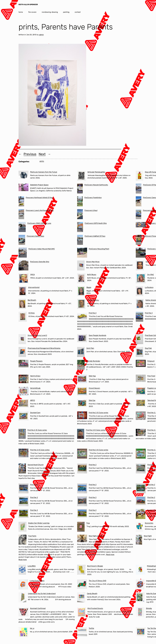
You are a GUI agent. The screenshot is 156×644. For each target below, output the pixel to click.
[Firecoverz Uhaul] (80, 215)
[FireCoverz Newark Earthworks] (80, 189)
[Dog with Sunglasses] (139, 176)
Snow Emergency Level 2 (37, 335)
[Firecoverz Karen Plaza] (22, 240)
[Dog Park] (139, 352)
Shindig (149, 608)
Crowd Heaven (94, 388)
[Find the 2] (82, 316)
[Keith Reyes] (81, 279)
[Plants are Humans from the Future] (24, 176)
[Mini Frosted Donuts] (82, 613)
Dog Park (148, 348)
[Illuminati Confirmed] (24, 612)
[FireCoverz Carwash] (139, 202)
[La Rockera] (139, 292)
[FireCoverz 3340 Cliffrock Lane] (22, 227)
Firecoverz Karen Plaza (35, 236)
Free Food (151, 376)
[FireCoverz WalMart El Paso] (80, 240)
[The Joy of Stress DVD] (82, 585)
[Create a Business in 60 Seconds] (141, 514)
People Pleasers (36, 361)
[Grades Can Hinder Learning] (23, 527)
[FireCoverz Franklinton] (80, 202)
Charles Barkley (93, 300)
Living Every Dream (37, 581)
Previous (30, 154)
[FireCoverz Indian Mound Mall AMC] (23, 253)
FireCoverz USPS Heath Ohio (96, 223)
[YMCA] (24, 279)
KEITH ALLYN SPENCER (28, 4)
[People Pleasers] (24, 364)
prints (42, 161)
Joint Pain (90, 348)
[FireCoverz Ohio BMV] (141, 253)
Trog (88, 523)
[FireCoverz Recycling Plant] (82, 253)
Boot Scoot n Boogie (95, 566)
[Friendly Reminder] (81, 365)
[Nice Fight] (139, 540)
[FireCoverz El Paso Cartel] (139, 189)
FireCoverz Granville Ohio (40, 262)
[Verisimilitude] (24, 392)
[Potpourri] (141, 364)
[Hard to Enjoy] (24, 379)
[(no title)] (141, 279)
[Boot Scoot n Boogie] (81, 570)
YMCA (32, 275)
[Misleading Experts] (141, 570)
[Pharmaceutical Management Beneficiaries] (22, 352)
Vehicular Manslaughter (96, 172)
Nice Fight (148, 536)
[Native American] (140, 304)
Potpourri (151, 361)
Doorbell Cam (35, 413)
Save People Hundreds (97, 335)
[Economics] (139, 527)
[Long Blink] (22, 570)
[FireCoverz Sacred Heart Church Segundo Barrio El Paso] (141, 225)
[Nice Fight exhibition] (82, 539)
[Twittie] (82, 632)
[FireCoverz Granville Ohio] (23, 266)
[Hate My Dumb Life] (140, 598)
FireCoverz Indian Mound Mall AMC (42, 249)
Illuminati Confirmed (38, 608)
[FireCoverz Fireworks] (139, 240)
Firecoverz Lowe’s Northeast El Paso (40, 210)
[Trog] (81, 527)
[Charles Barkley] (81, 304)
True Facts (32, 536)
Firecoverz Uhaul (91, 210)
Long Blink (32, 566)
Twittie (91, 628)
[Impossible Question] (140, 585)
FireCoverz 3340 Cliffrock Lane (39, 223)
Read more (23, 560)
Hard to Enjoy (35, 376)
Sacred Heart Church (36, 465)
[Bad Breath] (22, 304)
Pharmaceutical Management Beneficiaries (44, 348)
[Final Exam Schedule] (139, 340)
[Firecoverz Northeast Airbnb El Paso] (21, 202)
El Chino (32, 313)
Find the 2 (93, 313)
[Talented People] (141, 403)
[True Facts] (23, 540)
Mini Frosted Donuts (95, 608)
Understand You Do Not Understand (42, 594)
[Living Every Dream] (23, 585)
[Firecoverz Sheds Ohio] (138, 215)
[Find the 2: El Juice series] (82, 416)
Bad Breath (32, 300)
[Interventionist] (23, 292)
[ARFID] (24, 404)
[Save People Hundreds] (82, 339)
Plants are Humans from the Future (44, 172)
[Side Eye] (82, 403)
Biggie (89, 287)
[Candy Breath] (81, 598)
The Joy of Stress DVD (98, 581)
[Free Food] (141, 379)
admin (41, 35)
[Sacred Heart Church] (22, 469)
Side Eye (92, 400)
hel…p (32, 628)
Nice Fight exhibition (97, 536)
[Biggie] (81, 292)
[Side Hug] (82, 379)
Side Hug (92, 376)
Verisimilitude (35, 388)
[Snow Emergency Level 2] (22, 340)
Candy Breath (92, 594)
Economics (149, 523)
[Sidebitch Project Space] (24, 188)
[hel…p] (23, 632)
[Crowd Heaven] (82, 391)
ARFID (33, 400)
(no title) (151, 275)
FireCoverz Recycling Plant (99, 249)
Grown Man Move (93, 262)
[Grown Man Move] (81, 266)
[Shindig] (140, 613)
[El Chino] (23, 317)
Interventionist (34, 287)
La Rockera (149, 287)
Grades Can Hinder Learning (39, 523)
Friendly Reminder (93, 361)
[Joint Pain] (81, 352)
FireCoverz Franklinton (93, 198)
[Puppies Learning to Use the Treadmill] (141, 391)
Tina (147, 262)
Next (42, 154)
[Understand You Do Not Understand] (22, 598)
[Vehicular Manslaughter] (81, 176)
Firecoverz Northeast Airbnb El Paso (40, 198)
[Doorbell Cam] (24, 416)
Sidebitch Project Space (39, 185)
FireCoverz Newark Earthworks (96, 185)
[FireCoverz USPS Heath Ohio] (80, 227)
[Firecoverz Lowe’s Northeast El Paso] (21, 215)
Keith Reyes (92, 275)
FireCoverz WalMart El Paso (95, 236)
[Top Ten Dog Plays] (141, 632)
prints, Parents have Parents (66, 27)
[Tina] (140, 266)
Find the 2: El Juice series (99, 413)
